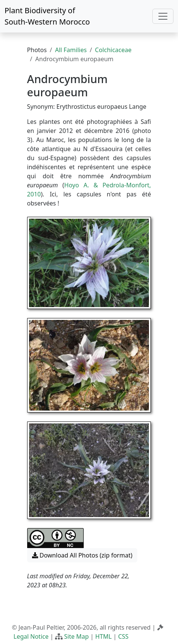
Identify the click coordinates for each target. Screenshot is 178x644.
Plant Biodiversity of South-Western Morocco (47, 16)
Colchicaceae (113, 50)
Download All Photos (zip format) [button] (82, 555)
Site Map (76, 636)
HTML (103, 636)
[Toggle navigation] (163, 16)
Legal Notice (31, 636)
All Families (71, 50)
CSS (123, 636)
